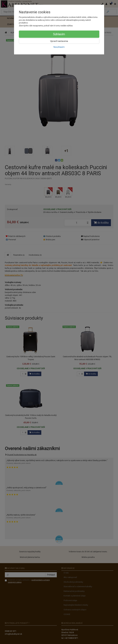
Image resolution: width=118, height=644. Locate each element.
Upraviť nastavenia (59, 41)
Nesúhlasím (59, 47)
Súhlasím (59, 34)
